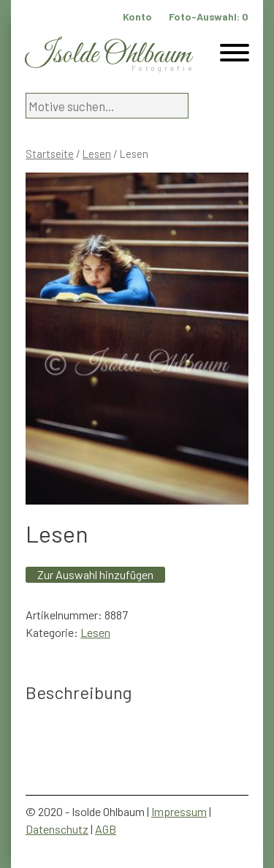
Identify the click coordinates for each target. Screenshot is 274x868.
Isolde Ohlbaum (108, 55)
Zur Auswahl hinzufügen (95, 574)
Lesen (97, 154)
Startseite (50, 154)
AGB (106, 829)
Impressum (179, 811)
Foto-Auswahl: (209, 16)
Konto (137, 16)
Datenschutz (57, 829)
